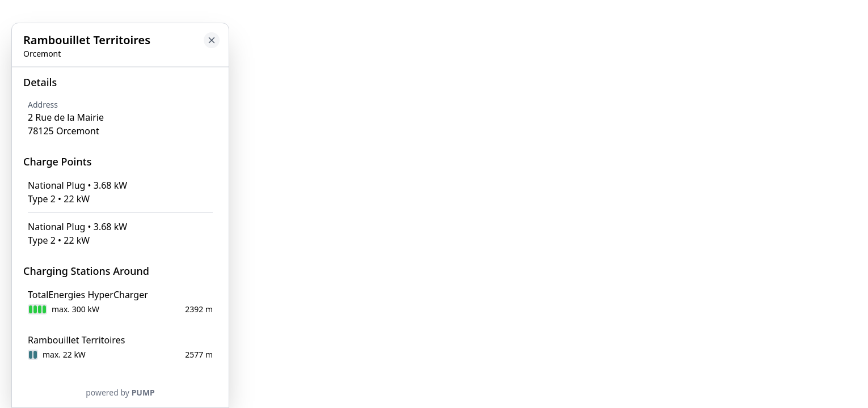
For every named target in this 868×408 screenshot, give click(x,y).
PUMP (143, 392)
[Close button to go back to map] (212, 40)
